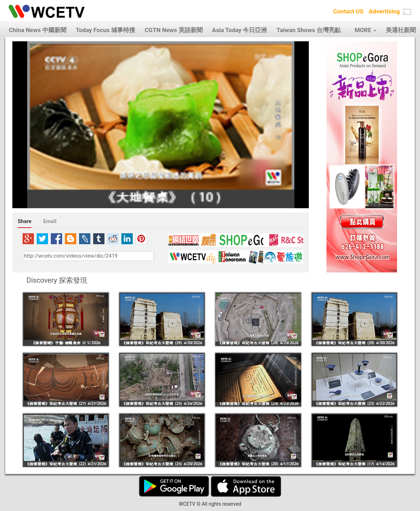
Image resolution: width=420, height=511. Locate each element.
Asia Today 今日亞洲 (240, 30)
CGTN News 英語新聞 (174, 30)
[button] (407, 12)
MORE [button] (365, 30)
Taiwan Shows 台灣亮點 (308, 30)
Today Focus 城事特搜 (106, 30)
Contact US (348, 11)
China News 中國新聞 (38, 30)
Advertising (384, 11)
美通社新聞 (401, 30)
